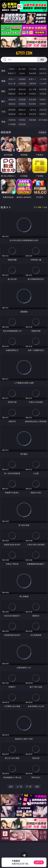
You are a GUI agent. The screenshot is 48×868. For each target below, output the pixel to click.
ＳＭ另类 (43, 83)
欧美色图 (33, 100)
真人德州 (22, 69)
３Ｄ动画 (43, 79)
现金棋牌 (33, 73)
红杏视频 (12, 124)
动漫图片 (43, 100)
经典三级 (22, 94)
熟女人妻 (12, 83)
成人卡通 (33, 89)
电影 (3, 91)
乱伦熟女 (33, 94)
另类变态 (43, 94)
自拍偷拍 (22, 79)
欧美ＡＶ (33, 79)
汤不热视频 (43, 120)
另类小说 (22, 114)
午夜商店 (22, 120)
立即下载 (39, 862)
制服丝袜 (12, 94)
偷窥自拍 (12, 100)
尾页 (37, 787)
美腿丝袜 (12, 104)
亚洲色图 (22, 100)
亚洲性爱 (12, 89)
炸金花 (22, 73)
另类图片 (43, 104)
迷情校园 (12, 114)
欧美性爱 (43, 89)
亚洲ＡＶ (12, 79)
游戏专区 (43, 69)
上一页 (19, 787)
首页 (11, 787)
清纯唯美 (22, 104)
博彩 (3, 71)
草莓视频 (33, 120)
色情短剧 (22, 124)
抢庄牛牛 (43, 73)
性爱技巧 (43, 114)
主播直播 (33, 83)
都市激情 (12, 110)
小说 (3, 112)
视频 (3, 81)
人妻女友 (33, 110)
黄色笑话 (33, 114)
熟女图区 (33, 104)
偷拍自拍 (22, 89)
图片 (3, 101)
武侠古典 (43, 110)
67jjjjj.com (24, 53)
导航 (3, 122)
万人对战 (33, 69)
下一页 (29, 787)
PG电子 (12, 69)
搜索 (42, 60)
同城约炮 (12, 120)
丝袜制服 (22, 83)
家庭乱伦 (22, 110)
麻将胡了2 (12, 73)
